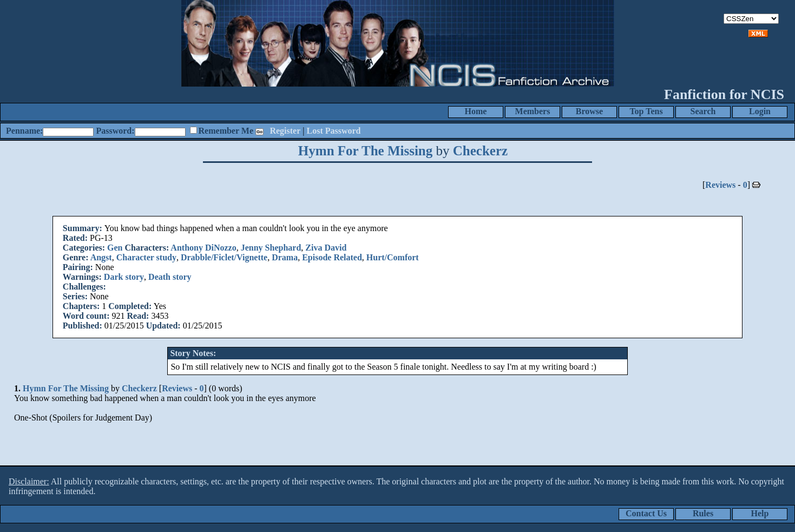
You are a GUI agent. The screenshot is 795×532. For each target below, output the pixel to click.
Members (533, 111)
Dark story (124, 277)
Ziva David (326, 248)
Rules (703, 513)
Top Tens (646, 111)
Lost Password (334, 131)
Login (760, 111)
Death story (170, 277)
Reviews (720, 185)
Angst (101, 257)
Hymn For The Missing (365, 151)
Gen (115, 248)
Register (285, 131)
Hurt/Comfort (393, 257)
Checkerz (480, 151)
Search (703, 111)
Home (476, 111)
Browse (589, 111)
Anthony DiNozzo (203, 248)
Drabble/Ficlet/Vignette (224, 257)
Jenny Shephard (271, 248)
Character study (146, 257)
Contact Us (646, 513)
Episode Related (332, 257)
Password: (115, 131)
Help (760, 513)
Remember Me (226, 131)
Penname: (24, 131)
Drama (285, 257)
